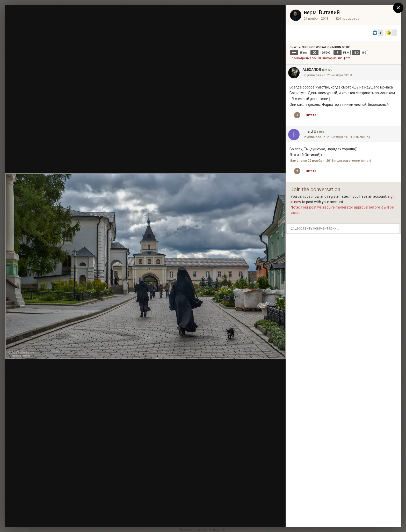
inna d (308, 131)
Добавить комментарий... (315, 228)
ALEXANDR (312, 70)
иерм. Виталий (322, 12)
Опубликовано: (327, 75)
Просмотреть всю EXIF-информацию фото (320, 58)
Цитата (310, 115)
